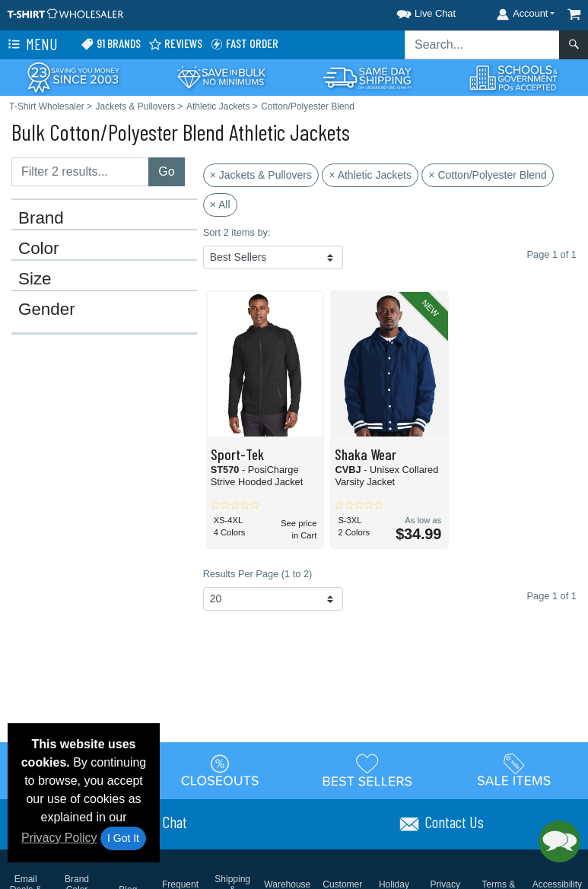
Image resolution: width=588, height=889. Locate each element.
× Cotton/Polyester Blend (487, 175)
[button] (412, 11)
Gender (47, 310)
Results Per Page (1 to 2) (258, 574)
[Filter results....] (80, 172)
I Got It (123, 838)
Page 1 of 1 (552, 596)
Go (166, 171)
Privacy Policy (59, 838)
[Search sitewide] (482, 45)
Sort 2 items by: (237, 232)
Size (35, 279)
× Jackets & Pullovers (261, 175)
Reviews (175, 44)
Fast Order (244, 44)
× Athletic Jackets (370, 175)
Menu (31, 45)
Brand (41, 218)
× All (220, 205)
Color (39, 249)
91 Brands (111, 44)
